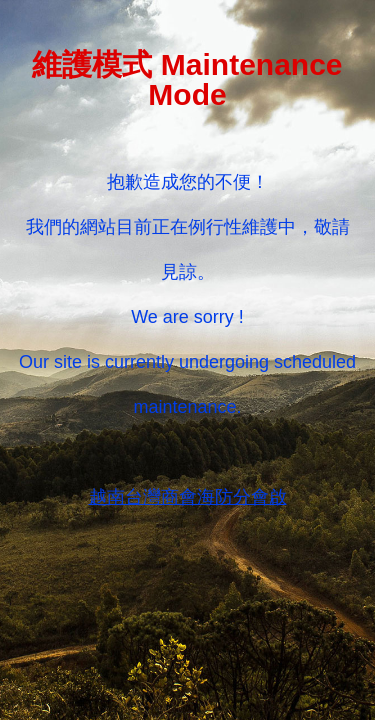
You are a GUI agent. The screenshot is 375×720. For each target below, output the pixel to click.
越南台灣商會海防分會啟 (188, 497)
